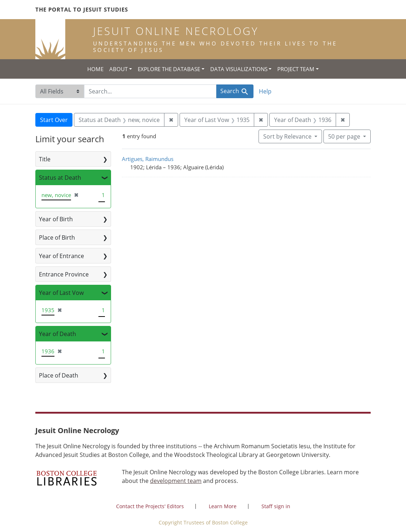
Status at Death (60, 178)
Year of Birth (56, 219)
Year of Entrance (61, 256)
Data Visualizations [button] (239, 69)
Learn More (223, 506)
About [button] (118, 69)
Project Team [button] (296, 69)
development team (176, 481)
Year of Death (58, 334)
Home (95, 69)
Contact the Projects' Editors (150, 506)
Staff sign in (276, 506)
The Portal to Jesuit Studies (82, 9)
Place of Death (59, 375)
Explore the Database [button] (169, 69)
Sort (288, 136)
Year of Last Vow (61, 293)
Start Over (54, 120)
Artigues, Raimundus (148, 159)
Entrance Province (64, 274)
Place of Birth (57, 237)
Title (45, 159)
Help (265, 91)
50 (345, 136)
